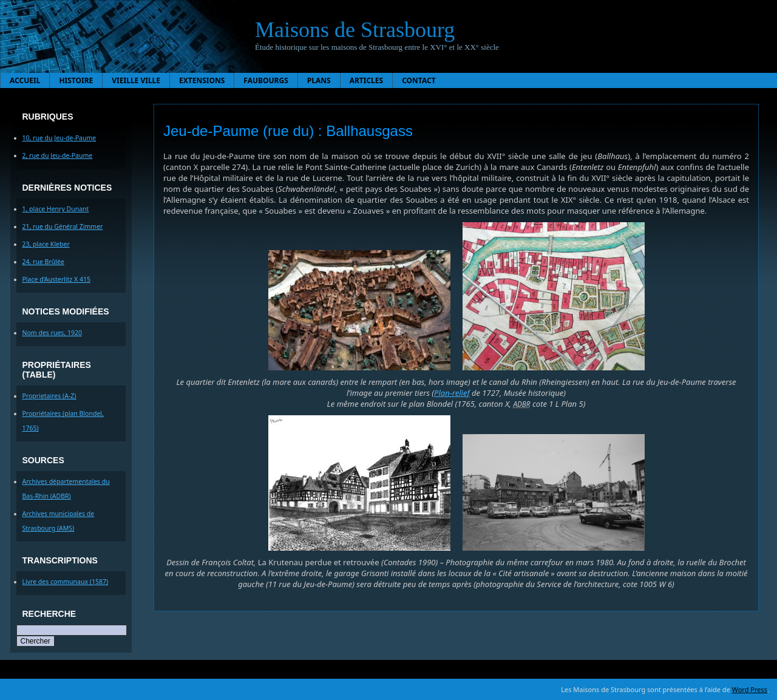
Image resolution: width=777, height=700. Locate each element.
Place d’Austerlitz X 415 (56, 279)
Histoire (76, 80)
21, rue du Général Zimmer (63, 226)
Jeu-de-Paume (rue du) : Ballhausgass (288, 131)
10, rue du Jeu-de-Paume (59, 138)
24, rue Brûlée (43, 262)
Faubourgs (266, 80)
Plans (319, 80)
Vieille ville (136, 80)
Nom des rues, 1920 (53, 333)
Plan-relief (452, 393)
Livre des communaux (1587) (66, 582)
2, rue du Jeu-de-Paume (58, 155)
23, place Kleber (46, 244)
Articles (367, 80)
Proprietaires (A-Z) (49, 396)
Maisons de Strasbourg (355, 30)
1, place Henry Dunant (56, 209)
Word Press (750, 689)
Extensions (202, 80)
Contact (419, 80)
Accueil (25, 80)
